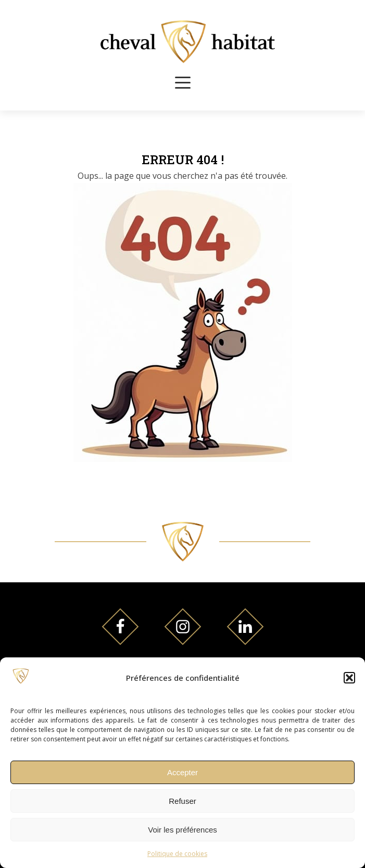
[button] (349, 678)
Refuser (182, 801)
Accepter (182, 772)
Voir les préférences (182, 830)
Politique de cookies (177, 854)
